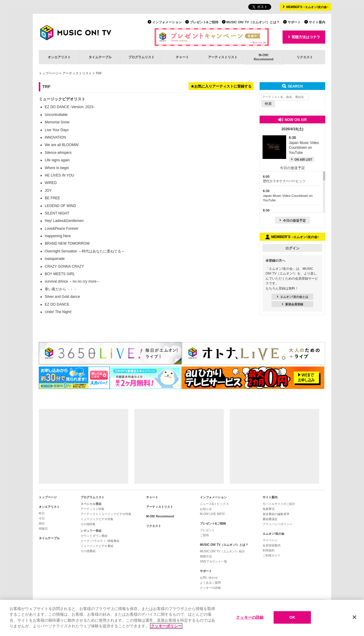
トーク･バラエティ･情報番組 (100, 541)
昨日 (42, 513)
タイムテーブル (100, 57)
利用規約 (269, 550)
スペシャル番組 (91, 504)
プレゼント (207, 530)
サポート (294, 22)
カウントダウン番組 (94, 536)
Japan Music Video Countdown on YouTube (288, 196)
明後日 (43, 529)
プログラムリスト (141, 57)
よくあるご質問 (210, 583)
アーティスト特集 (92, 509)
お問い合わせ (209, 578)
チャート (182, 57)
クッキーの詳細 (210, 588)
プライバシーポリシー (277, 524)
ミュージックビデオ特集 (97, 519)
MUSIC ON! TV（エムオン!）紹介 (222, 551)
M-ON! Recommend (160, 516)
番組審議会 (270, 519)
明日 (42, 524)
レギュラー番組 (91, 531)
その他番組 (88, 551)
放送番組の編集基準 (276, 514)
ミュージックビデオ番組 (97, 546)
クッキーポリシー (166, 627)
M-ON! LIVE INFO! (212, 514)
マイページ (270, 540)
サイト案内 (317, 22)
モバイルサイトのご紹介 (279, 504)
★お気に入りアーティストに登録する (221, 86)
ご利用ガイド (272, 555)
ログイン (292, 248)
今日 (42, 518)
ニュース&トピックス (214, 504)
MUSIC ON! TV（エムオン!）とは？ (253, 22)
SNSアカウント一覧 (213, 561)
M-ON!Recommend (263, 57)
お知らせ (206, 509)
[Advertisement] (84, 446)
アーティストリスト (223, 57)
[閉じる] (354, 618)
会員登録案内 (272, 545)
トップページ (49, 73)
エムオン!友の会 (273, 534)
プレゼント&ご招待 (204, 22)
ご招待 (204, 535)
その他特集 (88, 524)
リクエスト (305, 57)
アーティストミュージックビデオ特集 (106, 514)
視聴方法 (206, 556)
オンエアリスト (59, 57)
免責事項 (269, 509)
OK (292, 618)
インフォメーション (167, 22)
